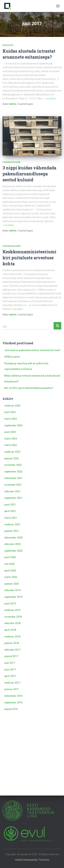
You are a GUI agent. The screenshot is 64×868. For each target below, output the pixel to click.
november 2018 (13, 617)
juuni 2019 (10, 604)
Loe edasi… (51, 98)
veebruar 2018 (12, 637)
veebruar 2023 (12, 452)
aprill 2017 (10, 676)
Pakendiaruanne (12, 162)
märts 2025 (11, 419)
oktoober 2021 (12, 491)
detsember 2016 (13, 696)
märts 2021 (11, 518)
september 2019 (13, 597)
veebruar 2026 (12, 406)
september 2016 (13, 703)
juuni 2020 (10, 557)
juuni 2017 (10, 670)
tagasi (25, 104)
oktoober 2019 (12, 590)
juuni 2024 (10, 432)
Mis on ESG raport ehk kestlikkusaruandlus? (29, 388)
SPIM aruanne (12, 357)
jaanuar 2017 (12, 689)
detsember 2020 (13, 538)
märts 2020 (11, 577)
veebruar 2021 (12, 524)
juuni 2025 (10, 412)
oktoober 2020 (12, 544)
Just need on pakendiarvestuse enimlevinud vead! (32, 350)
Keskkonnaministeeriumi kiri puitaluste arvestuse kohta (29, 258)
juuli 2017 (10, 663)
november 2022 (13, 465)
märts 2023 (11, 445)
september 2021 (13, 498)
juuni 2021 (10, 505)
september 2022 (13, 472)
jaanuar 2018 (12, 643)
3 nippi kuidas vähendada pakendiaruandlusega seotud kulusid (29, 174)
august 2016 (11, 709)
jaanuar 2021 (12, 531)
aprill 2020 (10, 571)
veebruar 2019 (12, 610)
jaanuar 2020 (12, 584)
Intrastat (8, 45)
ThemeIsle (44, 860)
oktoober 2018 (12, 623)
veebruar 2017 (12, 683)
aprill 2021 (10, 511)
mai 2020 (9, 564)
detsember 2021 (13, 478)
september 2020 (13, 551)
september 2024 (13, 425)
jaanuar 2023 (12, 458)
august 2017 (11, 656)
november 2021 (13, 485)
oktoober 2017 (12, 650)
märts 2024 (11, 439)
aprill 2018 (10, 630)
